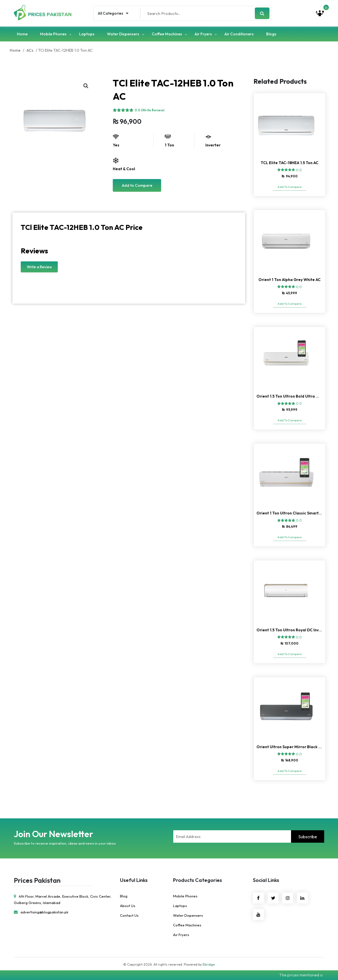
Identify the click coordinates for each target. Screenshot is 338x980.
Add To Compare (289, 187)
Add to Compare (137, 185)
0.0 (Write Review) (150, 110)
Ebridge (209, 964)
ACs (30, 50)
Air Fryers (203, 34)
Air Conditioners (239, 34)
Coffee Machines (167, 34)
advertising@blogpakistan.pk (41, 912)
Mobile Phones (53, 34)
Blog (124, 896)
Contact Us (129, 915)
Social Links (266, 880)
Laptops (87, 34)
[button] (86, 86)
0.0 (299, 170)
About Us (128, 906)
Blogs (271, 34)
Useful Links (134, 880)
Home (22, 34)
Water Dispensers (123, 34)
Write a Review (39, 267)
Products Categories (197, 880)
